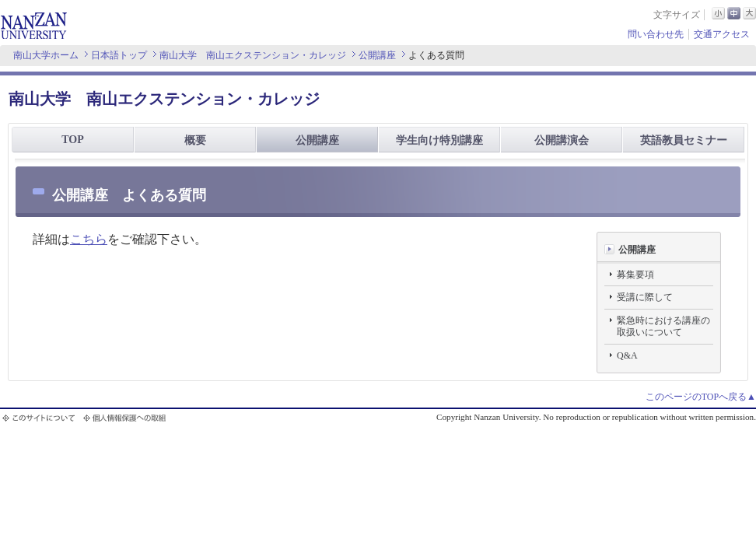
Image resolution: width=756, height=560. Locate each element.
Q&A (627, 355)
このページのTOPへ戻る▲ (701, 397)
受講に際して (645, 297)
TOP (73, 140)
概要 (195, 140)
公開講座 (377, 55)
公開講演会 (562, 140)
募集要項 (635, 275)
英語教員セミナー (684, 140)
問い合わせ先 (656, 34)
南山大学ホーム (46, 55)
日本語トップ (119, 55)
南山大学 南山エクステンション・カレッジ (253, 55)
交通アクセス (722, 34)
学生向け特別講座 (439, 140)
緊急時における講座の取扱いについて (663, 327)
